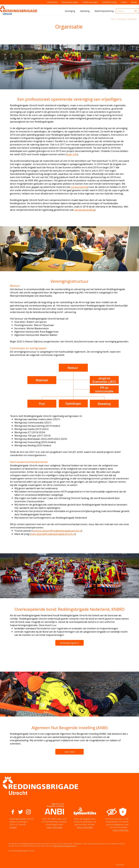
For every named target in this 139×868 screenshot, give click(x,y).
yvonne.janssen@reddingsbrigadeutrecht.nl (57, 531)
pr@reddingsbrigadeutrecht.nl (65, 846)
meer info (72, 154)
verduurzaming (79, 187)
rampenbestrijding (84, 210)
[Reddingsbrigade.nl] (69, 643)
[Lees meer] (69, 752)
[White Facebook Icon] (13, 812)
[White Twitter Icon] (21, 812)
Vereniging (122, 19)
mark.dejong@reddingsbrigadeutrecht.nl (53, 534)
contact (13, 827)
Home (113, 19)
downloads (45, 296)
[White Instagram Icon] (28, 812)
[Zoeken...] (123, 11)
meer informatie (54, 827)
